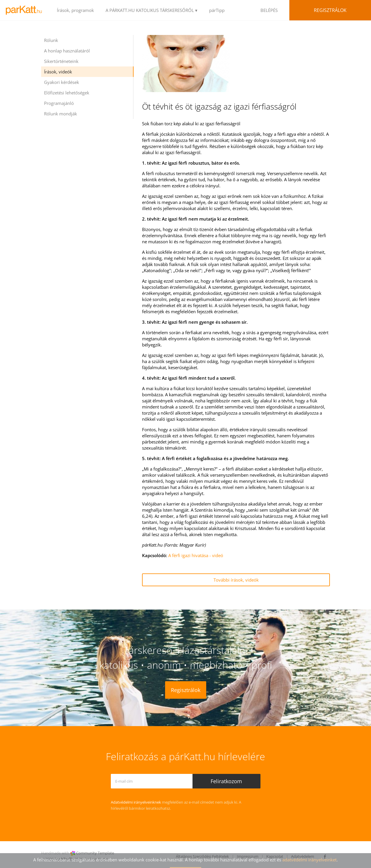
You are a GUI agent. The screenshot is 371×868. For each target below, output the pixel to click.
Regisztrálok (330, 10)
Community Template (95, 853)
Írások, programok (75, 10)
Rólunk (51, 40)
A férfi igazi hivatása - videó (196, 555)
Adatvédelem (303, 856)
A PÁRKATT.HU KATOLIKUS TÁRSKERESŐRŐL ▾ (152, 10)
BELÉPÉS (269, 10)
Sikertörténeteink (61, 61)
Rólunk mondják (61, 114)
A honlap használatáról (67, 51)
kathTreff (63, 859)
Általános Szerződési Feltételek (202, 856)
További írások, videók (236, 580)
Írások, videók (58, 72)
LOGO (26, 10)
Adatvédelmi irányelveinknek (136, 802)
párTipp (217, 10)
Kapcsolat (275, 856)
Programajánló (59, 103)
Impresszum (248, 856)
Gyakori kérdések (62, 82)
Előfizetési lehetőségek (67, 93)
